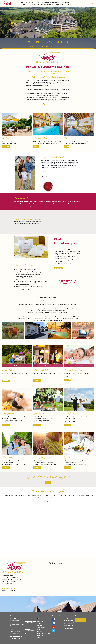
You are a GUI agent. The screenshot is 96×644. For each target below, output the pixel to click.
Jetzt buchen (40, 621)
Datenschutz (28, 627)
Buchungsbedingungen (30, 619)
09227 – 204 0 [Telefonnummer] (53, 2)
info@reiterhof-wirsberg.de (9, 588)
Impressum (28, 625)
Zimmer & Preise (58, 268)
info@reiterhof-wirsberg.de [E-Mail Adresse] (41, 2)
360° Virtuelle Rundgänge (65, 2)
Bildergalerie (40, 625)
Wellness (36, 146)
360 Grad (39, 623)
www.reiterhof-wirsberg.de (16, 638)
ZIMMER (67, 147)
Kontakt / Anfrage (41, 628)
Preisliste (48, 483)
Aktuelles (39, 637)
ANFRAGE (93, 2)
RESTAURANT (6, 147)
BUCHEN (86, 2)
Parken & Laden (25, 5)
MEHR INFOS (6, 381)
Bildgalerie (67, 5)
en (93, 4)
